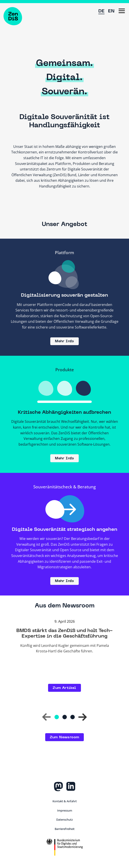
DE (101, 11)
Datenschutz (64, 820)
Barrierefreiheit (65, 829)
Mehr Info (64, 341)
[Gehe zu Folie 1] (57, 717)
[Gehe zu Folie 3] (73, 717)
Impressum (65, 810)
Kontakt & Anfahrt (65, 801)
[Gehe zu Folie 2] (65, 717)
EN (111, 11)
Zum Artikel (64, 688)
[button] (122, 11)
